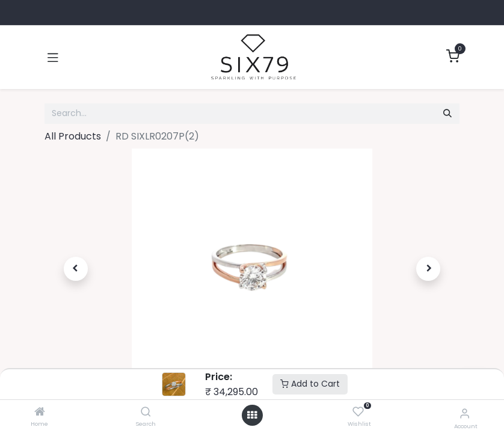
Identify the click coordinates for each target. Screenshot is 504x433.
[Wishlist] (358, 412)
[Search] (146, 412)
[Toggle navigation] (53, 57)
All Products (73, 136)
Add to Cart (310, 384)
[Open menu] (252, 415)
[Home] (40, 412)
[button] (76, 269)
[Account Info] (465, 413)
